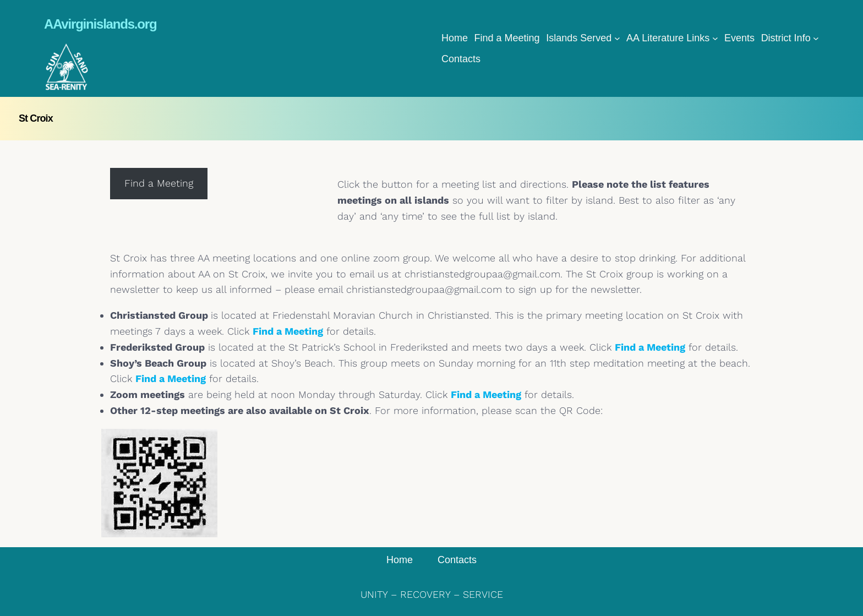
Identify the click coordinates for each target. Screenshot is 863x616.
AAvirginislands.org (100, 24)
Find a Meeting (288, 331)
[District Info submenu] (816, 38)
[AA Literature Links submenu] (715, 38)
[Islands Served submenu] (617, 38)
